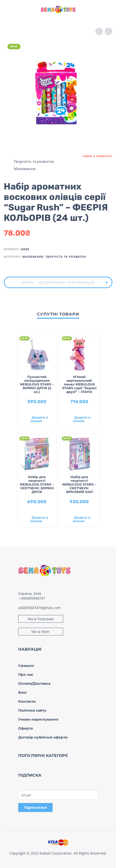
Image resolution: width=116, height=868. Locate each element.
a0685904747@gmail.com (39, 608)
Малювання (25, 169)
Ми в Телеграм (41, 619)
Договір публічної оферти (43, 737)
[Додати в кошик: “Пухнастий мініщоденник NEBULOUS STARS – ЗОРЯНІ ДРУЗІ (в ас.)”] (37, 420)
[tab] (28, 282)
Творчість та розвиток (34, 161)
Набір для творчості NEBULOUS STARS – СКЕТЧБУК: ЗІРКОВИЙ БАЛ (79, 484)
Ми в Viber (41, 632)
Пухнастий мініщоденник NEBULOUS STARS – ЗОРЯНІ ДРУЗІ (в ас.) (37, 384)
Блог (23, 692)
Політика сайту (32, 710)
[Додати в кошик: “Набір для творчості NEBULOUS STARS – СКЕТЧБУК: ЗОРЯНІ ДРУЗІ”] (37, 520)
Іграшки (26, 666)
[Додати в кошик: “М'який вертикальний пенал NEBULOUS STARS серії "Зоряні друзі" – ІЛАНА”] (79, 420)
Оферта (25, 728)
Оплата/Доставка (34, 683)
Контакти (27, 701)
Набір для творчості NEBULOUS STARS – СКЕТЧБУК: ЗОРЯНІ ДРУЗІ (37, 484)
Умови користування (38, 719)
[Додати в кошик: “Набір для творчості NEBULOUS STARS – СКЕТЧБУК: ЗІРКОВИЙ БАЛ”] (79, 520)
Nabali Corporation (56, 853)
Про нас (26, 675)
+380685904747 (32, 598)
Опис (28, 282)
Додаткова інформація (67, 282)
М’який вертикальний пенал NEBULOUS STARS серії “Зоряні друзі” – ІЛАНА (79, 384)
